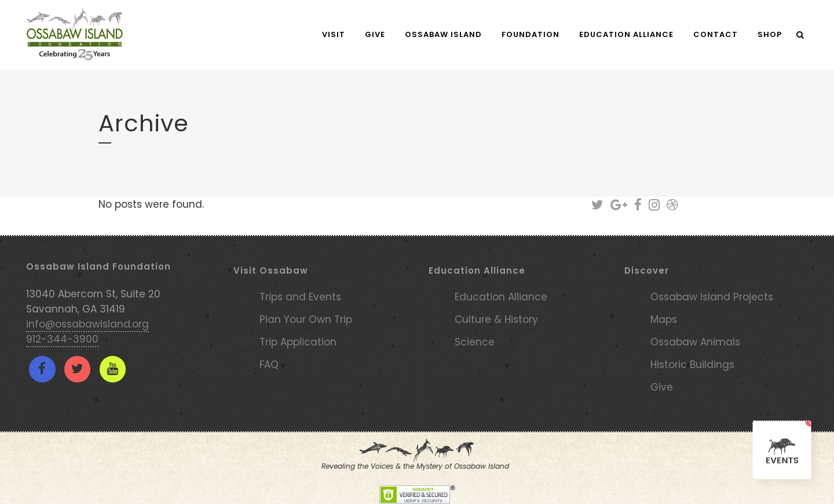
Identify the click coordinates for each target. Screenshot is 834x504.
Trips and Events (300, 297)
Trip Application (298, 342)
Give (662, 387)
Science (475, 342)
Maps (664, 319)
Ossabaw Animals (695, 342)
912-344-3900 (62, 339)
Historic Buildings (692, 365)
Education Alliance (501, 297)
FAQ (269, 365)
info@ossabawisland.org (87, 324)
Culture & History (496, 319)
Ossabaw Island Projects (712, 297)
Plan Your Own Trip (306, 319)
